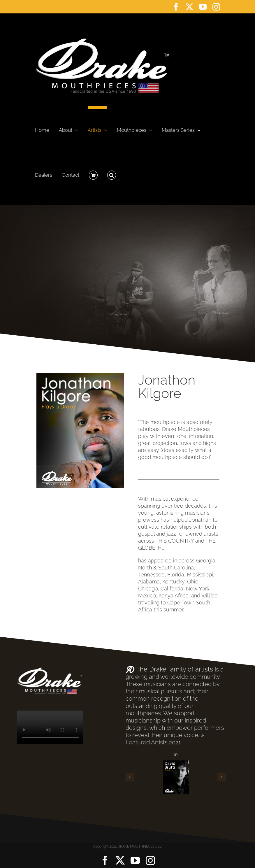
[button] (112, 173)
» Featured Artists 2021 (165, 739)
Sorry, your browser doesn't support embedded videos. (50, 727)
